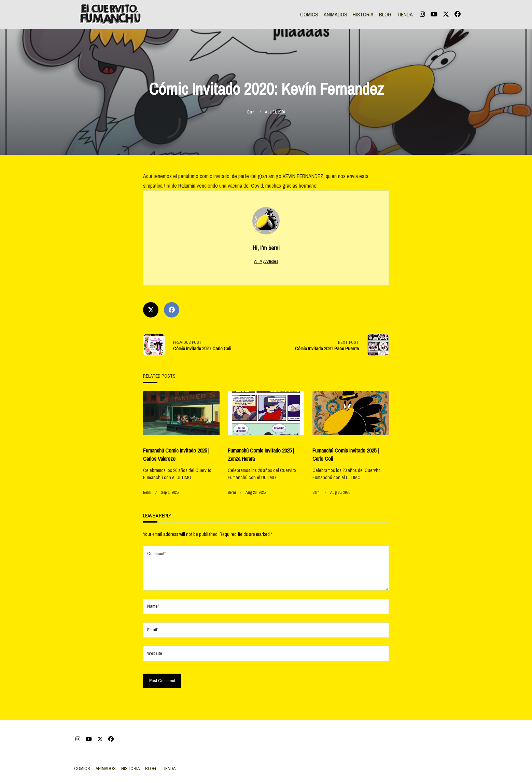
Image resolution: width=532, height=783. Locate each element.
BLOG (385, 14)
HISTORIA (363, 14)
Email (153, 641)
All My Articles (266, 261)
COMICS (309, 14)
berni (251, 112)
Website (155, 664)
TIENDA (405, 14)
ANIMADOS (335, 14)
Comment (156, 553)
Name (153, 617)
